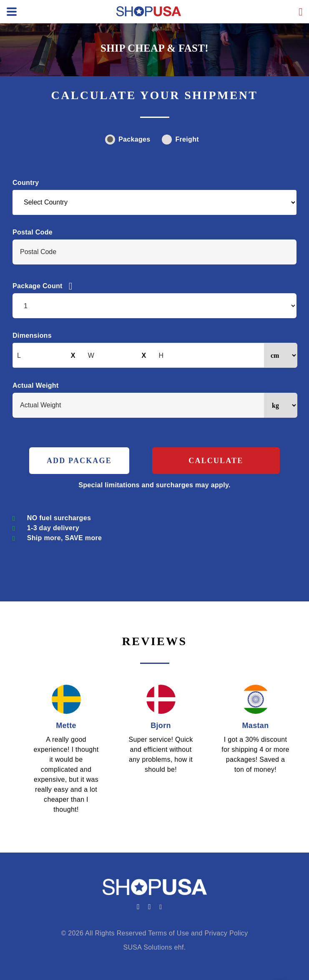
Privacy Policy (226, 933)
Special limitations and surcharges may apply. (154, 485)
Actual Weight (36, 385)
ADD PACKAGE (79, 461)
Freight (180, 140)
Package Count (43, 286)
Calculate (216, 461)
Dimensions (32, 335)
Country (26, 183)
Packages (128, 140)
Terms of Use (168, 933)
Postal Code (33, 232)
